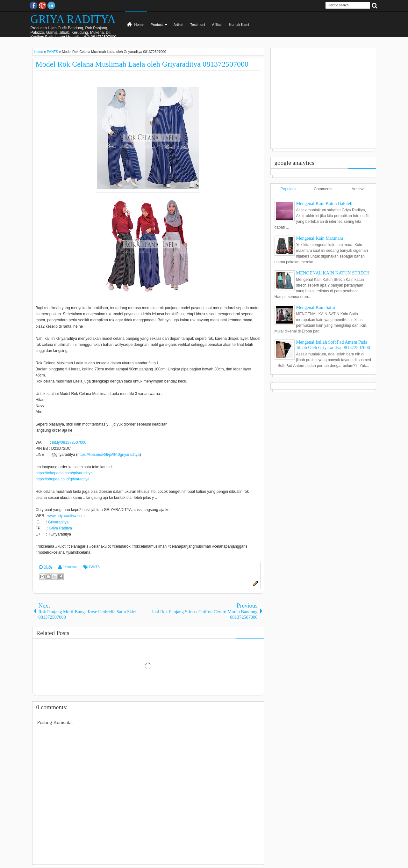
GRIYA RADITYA (73, 19)
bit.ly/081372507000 (69, 442)
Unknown (70, 567)
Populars (288, 189)
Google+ (42, 5)
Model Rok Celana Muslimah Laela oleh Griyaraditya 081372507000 (142, 64)
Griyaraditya (58, 522)
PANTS (94, 567)
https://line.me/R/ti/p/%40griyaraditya (108, 455)
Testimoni (197, 25)
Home (139, 25)
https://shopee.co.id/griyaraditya (63, 479)
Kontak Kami (239, 25)
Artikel (179, 25)
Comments (323, 189)
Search (375, 5)
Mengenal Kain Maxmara (320, 238)
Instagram (51, 5)
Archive (358, 189)
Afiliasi (217, 25)
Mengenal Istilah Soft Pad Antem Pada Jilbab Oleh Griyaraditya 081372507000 (333, 345)
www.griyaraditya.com (66, 516)
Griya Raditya (60, 528)
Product (157, 25)
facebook (33, 5)
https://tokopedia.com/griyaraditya (64, 473)
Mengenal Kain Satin (316, 307)
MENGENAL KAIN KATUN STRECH (333, 273)
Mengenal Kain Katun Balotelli (325, 203)
